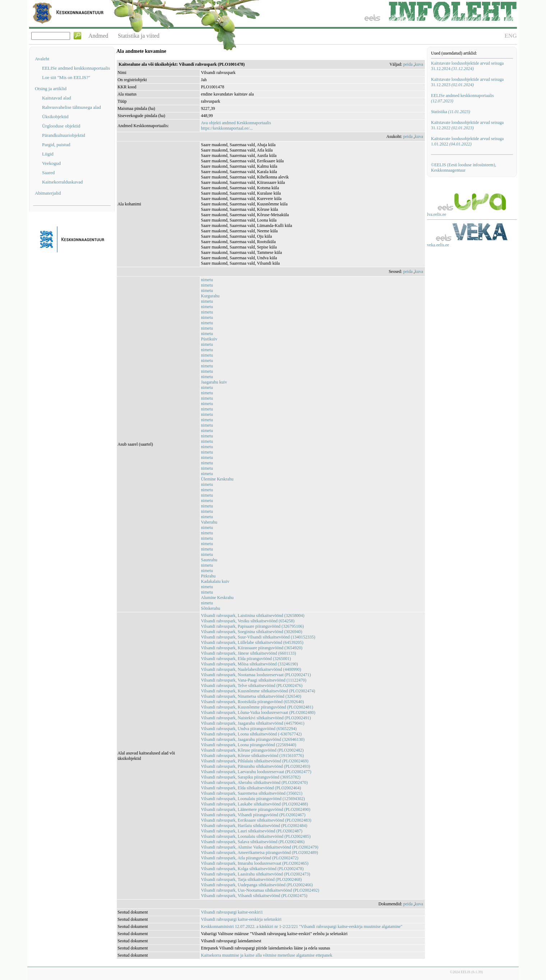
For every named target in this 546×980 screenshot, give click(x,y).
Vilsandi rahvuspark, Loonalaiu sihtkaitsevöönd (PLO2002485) (256, 836)
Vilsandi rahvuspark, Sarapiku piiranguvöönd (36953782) (251, 777)
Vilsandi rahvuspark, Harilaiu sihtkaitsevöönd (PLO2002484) (254, 826)
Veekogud (51, 163)
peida (408, 64)
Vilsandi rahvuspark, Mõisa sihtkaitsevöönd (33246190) (249, 664)
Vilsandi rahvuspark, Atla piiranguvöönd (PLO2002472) (250, 858)
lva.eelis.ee (437, 214)
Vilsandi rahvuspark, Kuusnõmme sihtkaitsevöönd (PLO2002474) (258, 691)
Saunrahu (209, 560)
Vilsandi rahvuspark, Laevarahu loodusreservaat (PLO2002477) (256, 772)
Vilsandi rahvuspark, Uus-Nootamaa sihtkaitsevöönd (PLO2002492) (260, 890)
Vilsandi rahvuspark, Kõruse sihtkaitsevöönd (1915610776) (252, 756)
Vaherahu (209, 522)
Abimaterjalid (48, 193)
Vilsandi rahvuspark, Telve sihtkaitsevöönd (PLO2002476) (252, 686)
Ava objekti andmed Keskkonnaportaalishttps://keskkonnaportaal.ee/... (236, 126)
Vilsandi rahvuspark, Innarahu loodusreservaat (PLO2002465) (255, 863)
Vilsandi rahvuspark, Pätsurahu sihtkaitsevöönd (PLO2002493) (256, 766)
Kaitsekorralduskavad (62, 182)
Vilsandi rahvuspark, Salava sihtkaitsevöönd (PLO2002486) (253, 842)
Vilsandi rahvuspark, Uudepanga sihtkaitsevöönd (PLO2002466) (257, 885)
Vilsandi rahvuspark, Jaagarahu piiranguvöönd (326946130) (253, 739)
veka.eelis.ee (438, 245)
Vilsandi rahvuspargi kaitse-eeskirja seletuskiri (241, 919)
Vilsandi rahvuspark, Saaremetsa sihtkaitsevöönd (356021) (252, 793)
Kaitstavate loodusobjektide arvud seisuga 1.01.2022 (467, 141)
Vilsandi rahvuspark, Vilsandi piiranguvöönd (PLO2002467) (253, 815)
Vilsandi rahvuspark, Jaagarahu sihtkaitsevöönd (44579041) (253, 723)
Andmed (98, 36)
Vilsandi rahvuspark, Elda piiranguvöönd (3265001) (246, 659)
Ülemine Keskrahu (217, 479)
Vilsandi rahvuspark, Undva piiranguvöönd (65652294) (249, 729)
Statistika (451, 112)
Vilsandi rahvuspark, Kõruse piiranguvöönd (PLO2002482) (252, 750)
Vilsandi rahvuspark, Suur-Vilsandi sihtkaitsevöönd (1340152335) (258, 637)
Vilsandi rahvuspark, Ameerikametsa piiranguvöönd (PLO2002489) (260, 853)
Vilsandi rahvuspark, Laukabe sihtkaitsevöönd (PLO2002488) (254, 804)
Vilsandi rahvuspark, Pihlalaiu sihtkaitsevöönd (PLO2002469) (255, 761)
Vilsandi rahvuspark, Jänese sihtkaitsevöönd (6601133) (248, 653)
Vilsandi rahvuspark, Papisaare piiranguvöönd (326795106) (252, 626)
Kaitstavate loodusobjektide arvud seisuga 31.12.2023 (467, 82)
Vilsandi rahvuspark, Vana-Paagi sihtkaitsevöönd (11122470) (254, 680)
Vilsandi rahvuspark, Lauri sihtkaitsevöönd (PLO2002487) (252, 831)
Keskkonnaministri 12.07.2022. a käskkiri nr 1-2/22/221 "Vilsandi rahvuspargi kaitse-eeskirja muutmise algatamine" (302, 926)
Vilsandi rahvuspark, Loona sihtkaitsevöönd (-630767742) (251, 734)
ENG (511, 36)
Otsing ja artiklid (51, 89)
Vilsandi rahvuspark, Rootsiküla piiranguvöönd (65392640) (252, 702)
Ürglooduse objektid (61, 126)
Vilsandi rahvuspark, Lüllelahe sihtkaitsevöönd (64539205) (252, 642)
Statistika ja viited (139, 36)
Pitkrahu (208, 576)
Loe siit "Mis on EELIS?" (66, 77)
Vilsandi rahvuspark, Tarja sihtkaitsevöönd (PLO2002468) (251, 879)
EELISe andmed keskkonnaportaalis (76, 68)
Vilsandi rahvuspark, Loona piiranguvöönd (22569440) (249, 745)
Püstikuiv (209, 339)
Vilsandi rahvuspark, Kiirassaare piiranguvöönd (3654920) (252, 648)
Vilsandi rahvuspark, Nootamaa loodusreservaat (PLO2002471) (256, 675)
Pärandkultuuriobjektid (64, 135)
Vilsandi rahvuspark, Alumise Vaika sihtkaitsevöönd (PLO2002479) (260, 847)
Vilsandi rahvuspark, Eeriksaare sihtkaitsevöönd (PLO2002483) (256, 820)
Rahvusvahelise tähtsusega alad (72, 107)
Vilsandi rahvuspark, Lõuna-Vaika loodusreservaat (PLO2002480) (258, 712)
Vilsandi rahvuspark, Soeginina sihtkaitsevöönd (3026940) (252, 632)
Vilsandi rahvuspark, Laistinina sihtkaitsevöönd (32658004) (253, 616)
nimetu (207, 280)
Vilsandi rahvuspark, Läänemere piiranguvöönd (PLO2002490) (256, 809)
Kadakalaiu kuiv (215, 581)
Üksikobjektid (55, 117)
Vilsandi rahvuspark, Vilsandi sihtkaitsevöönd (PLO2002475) (254, 896)
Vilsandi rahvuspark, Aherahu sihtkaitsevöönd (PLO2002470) (254, 782)
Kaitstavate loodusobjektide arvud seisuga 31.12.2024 (467, 66)
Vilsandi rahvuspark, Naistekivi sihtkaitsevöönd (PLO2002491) (256, 718)
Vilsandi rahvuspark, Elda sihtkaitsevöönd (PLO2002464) (251, 788)
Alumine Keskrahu (217, 598)
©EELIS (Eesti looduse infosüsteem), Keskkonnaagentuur (464, 168)
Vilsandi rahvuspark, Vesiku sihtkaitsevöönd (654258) (248, 621)
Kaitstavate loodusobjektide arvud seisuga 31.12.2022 (467, 125)
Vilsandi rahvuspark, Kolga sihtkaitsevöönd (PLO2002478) (252, 869)
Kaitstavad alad (57, 98)
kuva (419, 64)
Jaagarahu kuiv (214, 382)
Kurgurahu (210, 296)
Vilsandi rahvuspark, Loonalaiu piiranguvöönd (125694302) (253, 799)
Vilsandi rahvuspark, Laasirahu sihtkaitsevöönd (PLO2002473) (256, 874)
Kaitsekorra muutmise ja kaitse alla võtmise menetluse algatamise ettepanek (267, 955)
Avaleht (42, 59)
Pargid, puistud (56, 145)
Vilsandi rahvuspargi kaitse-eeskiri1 (232, 912)
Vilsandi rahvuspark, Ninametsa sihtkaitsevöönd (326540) (251, 696)
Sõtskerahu (210, 608)
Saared (48, 173)
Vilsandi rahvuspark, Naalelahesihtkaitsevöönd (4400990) (251, 669)
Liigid (48, 154)
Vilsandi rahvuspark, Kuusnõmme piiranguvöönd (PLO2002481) (257, 707)
